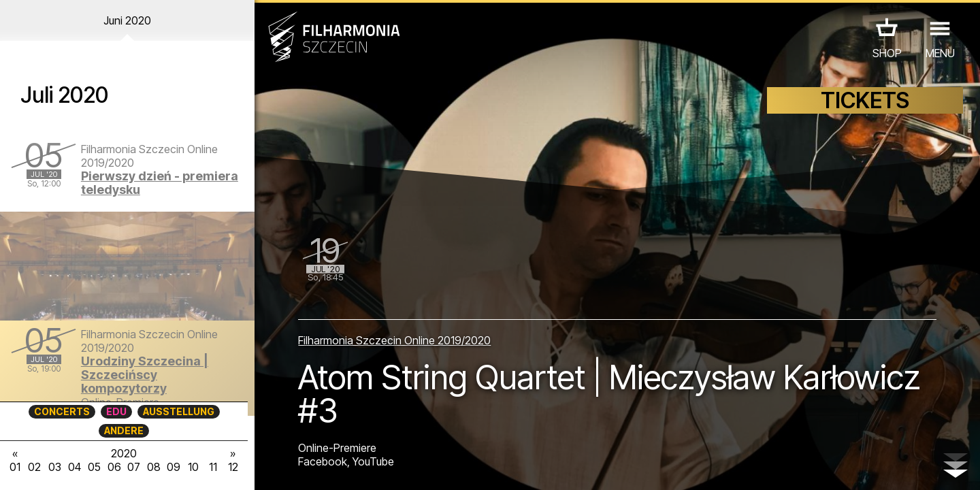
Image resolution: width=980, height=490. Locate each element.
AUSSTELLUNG (179, 411)
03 (55, 467)
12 (233, 467)
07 (134, 467)
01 (15, 467)
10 (193, 467)
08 (154, 467)
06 (114, 467)
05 (94, 467)
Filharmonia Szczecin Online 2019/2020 (394, 340)
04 (75, 467)
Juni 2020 (127, 20)
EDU (116, 411)
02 (34, 467)
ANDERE (124, 430)
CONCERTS (62, 411)
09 (174, 467)
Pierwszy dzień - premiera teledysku (160, 183)
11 (213, 467)
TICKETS (865, 100)
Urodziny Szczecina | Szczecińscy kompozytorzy (145, 375)
